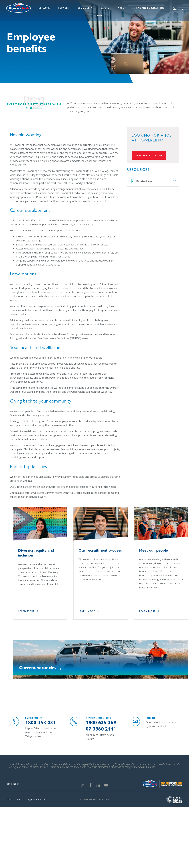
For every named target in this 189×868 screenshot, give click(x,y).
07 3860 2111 (101, 727)
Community (85, 8)
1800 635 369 (101, 721)
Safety (105, 8)
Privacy (20, 798)
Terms (10, 798)
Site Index (13, 782)
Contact (101, 15)
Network (44, 8)
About (122, 8)
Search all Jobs (147, 155)
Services (64, 8)
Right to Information (37, 798)
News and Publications (150, 8)
